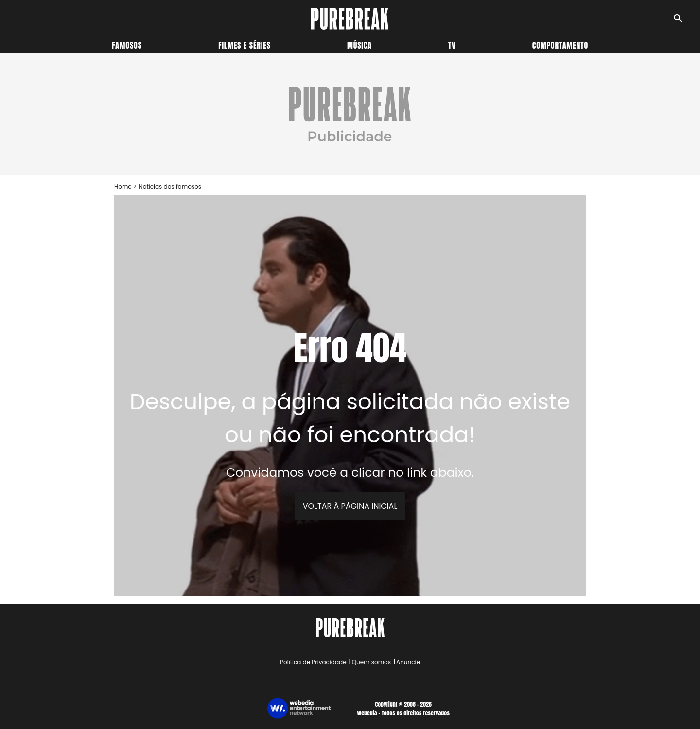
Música (359, 45)
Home (123, 186)
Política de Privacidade (313, 662)
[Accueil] (350, 19)
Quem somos (371, 662)
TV (452, 45)
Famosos (127, 45)
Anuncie (408, 662)
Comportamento (560, 45)
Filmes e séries (245, 45)
